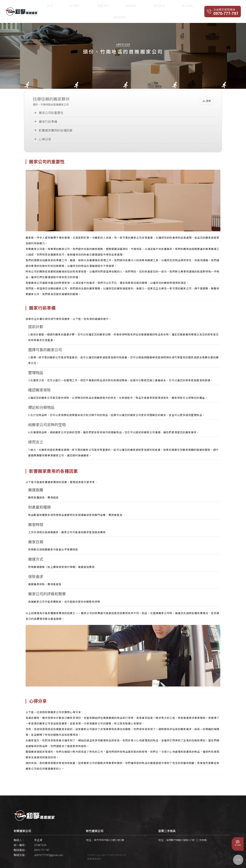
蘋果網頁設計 (94, 857)
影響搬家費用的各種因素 (55, 128)
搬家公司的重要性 (50, 111)
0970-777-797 (43, 848)
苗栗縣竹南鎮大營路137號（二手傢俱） (191, 839)
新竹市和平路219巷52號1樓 (111, 839)
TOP (238, 860)
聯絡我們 (193, 7)
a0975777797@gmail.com (50, 853)
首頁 (104, 7)
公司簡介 (116, 7)
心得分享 (45, 137)
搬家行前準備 (47, 120)
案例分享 (162, 7)
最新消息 (147, 7)
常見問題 (178, 7)
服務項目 (132, 7)
